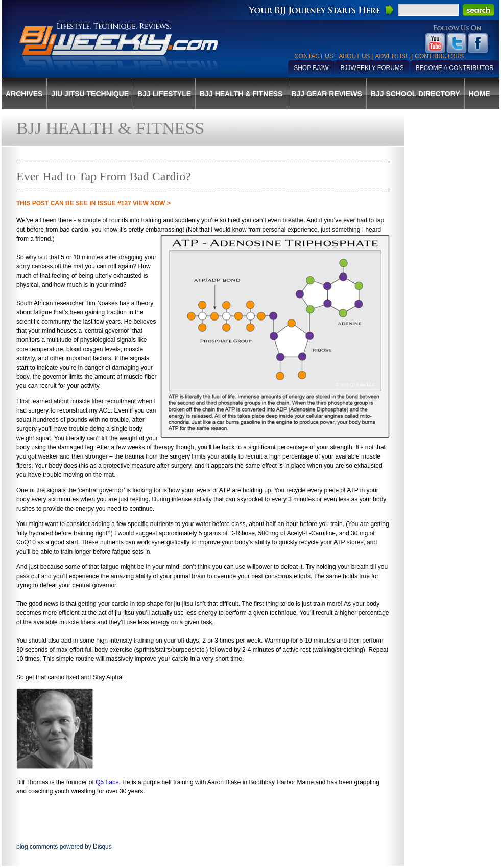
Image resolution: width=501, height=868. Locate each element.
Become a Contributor (455, 68)
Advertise (392, 56)
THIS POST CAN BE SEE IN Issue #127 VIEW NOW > (93, 203)
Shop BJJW (311, 68)
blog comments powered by (64, 847)
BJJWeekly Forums (372, 68)
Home (480, 94)
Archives (24, 94)
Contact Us (314, 56)
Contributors (439, 56)
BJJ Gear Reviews (326, 94)
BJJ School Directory (415, 94)
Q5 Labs (107, 782)
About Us (354, 56)
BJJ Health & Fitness (241, 94)
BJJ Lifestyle (164, 94)
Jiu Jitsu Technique (90, 94)
